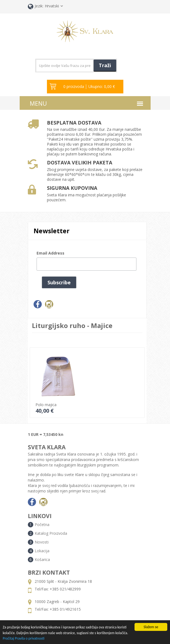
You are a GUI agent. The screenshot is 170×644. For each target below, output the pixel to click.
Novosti (42, 542)
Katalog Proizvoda (51, 533)
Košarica (42, 559)
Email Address (50, 253)
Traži (105, 65)
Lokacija (42, 551)
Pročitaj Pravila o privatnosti (24, 639)
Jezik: (36, 6)
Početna (42, 525)
